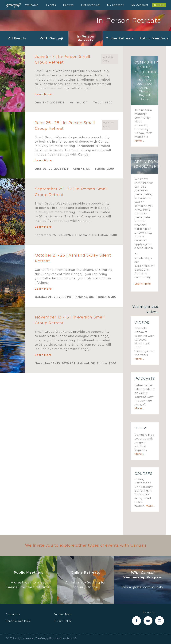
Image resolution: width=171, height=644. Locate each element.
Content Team (63, 614)
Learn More (43, 94)
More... (139, 141)
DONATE (159, 5)
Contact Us (13, 614)
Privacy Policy (63, 621)
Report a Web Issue (18, 621)
